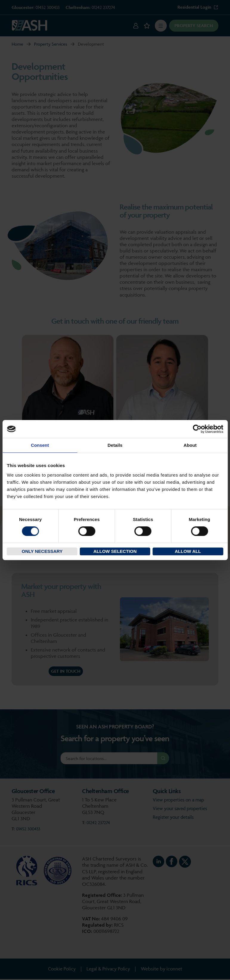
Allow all (188, 551)
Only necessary (42, 551)
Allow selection (115, 551)
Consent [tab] (40, 445)
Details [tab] (115, 445)
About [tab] (190, 445)
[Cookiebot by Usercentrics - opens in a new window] (197, 429)
